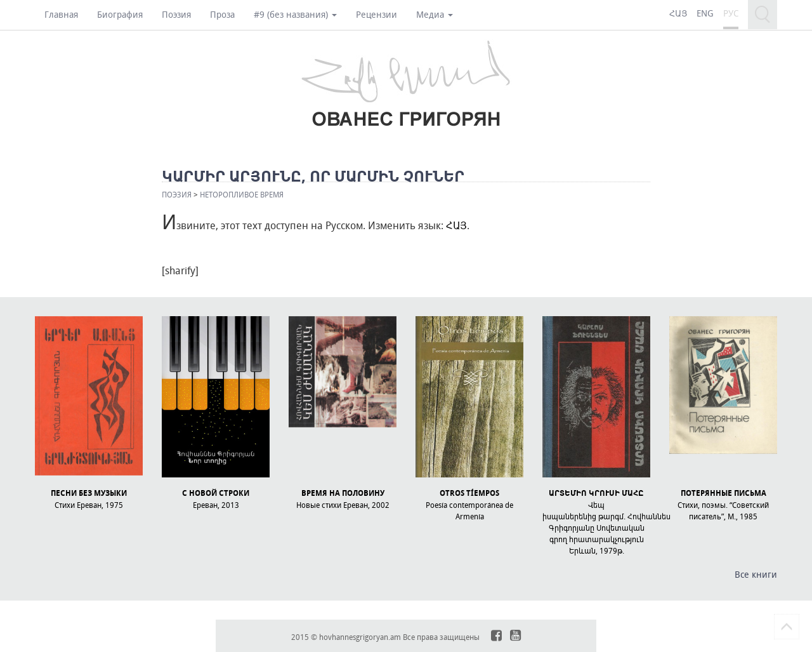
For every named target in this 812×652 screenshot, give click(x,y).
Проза (222, 14)
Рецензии (377, 14)
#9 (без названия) (295, 14)
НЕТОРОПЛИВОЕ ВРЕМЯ (242, 194)
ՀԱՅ (456, 225)
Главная (61, 14)
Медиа (435, 14)
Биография (120, 14)
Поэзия (176, 14)
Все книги (756, 574)
